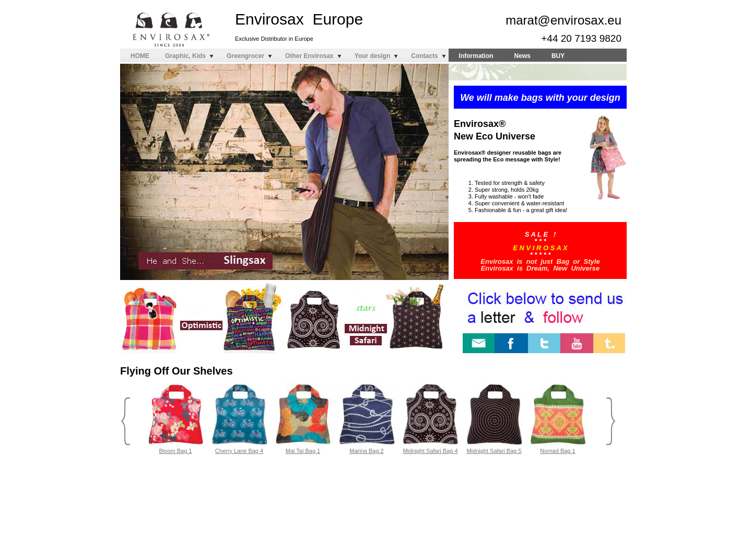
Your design (372, 56)
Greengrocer (245, 56)
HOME (140, 56)
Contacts (424, 56)
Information (476, 56)
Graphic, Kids (185, 56)
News (522, 56)
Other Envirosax (309, 56)
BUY (558, 56)
